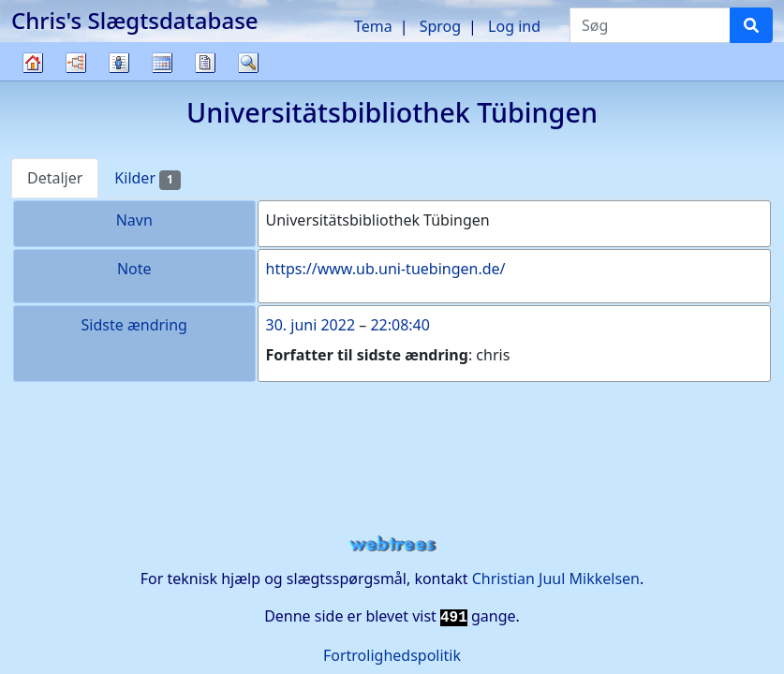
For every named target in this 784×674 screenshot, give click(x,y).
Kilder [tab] (147, 178)
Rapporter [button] (205, 63)
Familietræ (33, 80)
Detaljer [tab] (55, 178)
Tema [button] (373, 26)
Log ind (514, 26)
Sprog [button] (440, 26)
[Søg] (751, 25)
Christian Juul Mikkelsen (556, 579)
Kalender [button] (162, 63)
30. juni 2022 (311, 325)
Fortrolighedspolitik (392, 655)
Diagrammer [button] (76, 63)
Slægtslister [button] (119, 63)
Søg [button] (248, 63)
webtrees (392, 544)
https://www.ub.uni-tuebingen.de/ (386, 269)
